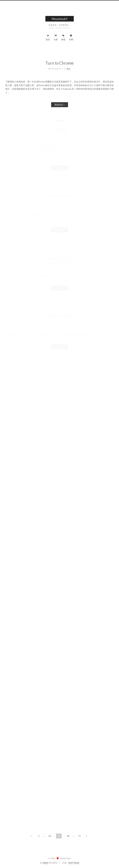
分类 (56, 38)
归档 (71, 38)
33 (50, 836)
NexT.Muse (74, 863)
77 (79, 836)
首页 (48, 38)
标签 (63, 38)
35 (68, 836)
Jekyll (45, 863)
